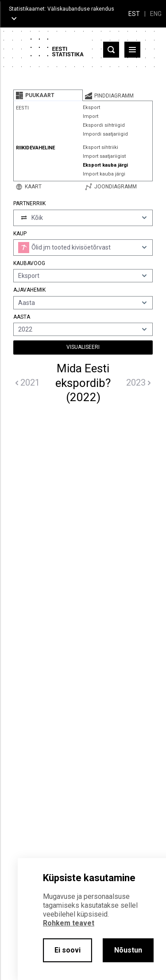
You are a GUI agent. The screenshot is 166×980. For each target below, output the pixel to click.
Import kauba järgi (104, 174)
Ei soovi (68, 950)
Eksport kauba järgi (105, 165)
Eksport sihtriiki (100, 147)
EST (134, 14)
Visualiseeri (83, 347)
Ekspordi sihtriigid (104, 125)
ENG (156, 14)
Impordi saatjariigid (105, 134)
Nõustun (128, 950)
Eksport (91, 107)
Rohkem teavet (69, 923)
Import (91, 116)
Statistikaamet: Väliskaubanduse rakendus (62, 9)
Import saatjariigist (104, 156)
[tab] (48, 95)
